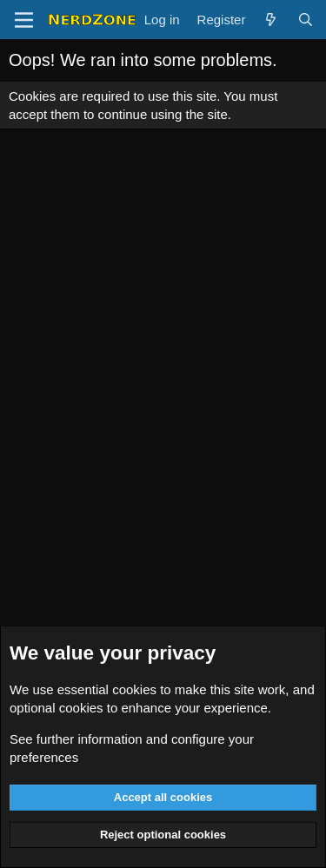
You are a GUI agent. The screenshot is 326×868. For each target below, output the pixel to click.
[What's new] (271, 20)
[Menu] (24, 20)
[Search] (306, 20)
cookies (134, 689)
